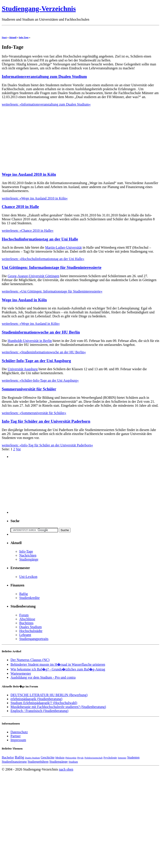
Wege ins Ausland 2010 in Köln (29, 174)
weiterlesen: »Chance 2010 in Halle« (28, 231)
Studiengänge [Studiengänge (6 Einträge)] (59, 761)
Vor (18, 449)
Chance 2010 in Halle (20, 207)
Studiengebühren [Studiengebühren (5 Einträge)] (38, 762)
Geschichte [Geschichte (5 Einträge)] (48, 757)
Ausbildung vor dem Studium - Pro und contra (43, 677)
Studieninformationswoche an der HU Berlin (41, 332)
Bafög (24, 594)
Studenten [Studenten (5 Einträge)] (133, 757)
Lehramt (25, 635)
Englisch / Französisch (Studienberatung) (39, 711)
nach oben (66, 769)
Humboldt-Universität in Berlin (30, 341)
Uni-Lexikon (28, 577)
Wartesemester (21, 673)
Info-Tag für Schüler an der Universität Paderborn (46, 421)
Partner (16, 736)
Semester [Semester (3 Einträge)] (122, 758)
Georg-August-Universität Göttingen (33, 276)
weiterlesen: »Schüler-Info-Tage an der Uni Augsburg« (40, 380)
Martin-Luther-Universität (63, 247)
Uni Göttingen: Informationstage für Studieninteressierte (52, 267)
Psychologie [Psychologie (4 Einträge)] (110, 758)
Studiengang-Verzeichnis (39, 9)
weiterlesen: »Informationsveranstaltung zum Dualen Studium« (46, 104)
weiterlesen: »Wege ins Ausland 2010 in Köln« (35, 198)
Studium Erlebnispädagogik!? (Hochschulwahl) (44, 703)
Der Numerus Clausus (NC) (30, 660)
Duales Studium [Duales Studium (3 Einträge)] (32, 758)
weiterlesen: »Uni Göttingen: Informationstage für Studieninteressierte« (52, 291)
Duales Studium (31, 627)
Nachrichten (28, 555)
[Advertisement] (38, 137)
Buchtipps (26, 623)
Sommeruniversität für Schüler (29, 389)
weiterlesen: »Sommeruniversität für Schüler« (34, 413)
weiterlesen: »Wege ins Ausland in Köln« (31, 324)
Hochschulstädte (31, 631)
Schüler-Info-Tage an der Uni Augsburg (36, 361)
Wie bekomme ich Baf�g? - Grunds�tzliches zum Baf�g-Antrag (58, 669)
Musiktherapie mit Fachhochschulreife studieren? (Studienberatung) (58, 707)
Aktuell (13, 37)
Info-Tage (24, 37)
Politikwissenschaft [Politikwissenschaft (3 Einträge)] (94, 758)
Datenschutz (19, 732)
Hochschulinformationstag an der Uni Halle (40, 239)
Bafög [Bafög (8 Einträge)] (19, 757)
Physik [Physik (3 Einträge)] (80, 758)
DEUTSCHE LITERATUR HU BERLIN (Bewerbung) (49, 695)
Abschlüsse (27, 619)
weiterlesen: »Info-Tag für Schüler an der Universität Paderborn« (47, 445)
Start (4, 37)
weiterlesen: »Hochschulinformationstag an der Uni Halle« (43, 259)
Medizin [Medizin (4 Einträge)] (60, 758)
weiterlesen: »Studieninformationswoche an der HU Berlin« (44, 352)
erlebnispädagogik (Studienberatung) (36, 699)
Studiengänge (29, 559)
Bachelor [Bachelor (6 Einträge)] (8, 757)
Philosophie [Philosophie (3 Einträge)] (71, 758)
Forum (24, 615)
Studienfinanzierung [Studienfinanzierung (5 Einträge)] (14, 762)
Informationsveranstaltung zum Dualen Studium (44, 76)
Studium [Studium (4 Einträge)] (73, 762)
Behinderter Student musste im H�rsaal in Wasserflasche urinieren (58, 664)
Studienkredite (29, 598)
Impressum (18, 740)
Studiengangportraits (34, 639)
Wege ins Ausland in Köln (24, 300)
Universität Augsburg (23, 369)
